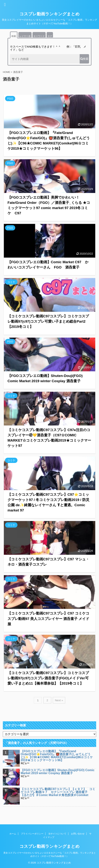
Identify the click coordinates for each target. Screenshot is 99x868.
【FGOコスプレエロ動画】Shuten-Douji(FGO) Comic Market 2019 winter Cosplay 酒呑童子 (58, 772)
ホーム (13, 834)
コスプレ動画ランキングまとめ (50, 14)
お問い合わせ (78, 834)
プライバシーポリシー (32, 834)
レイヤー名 (25, 36)
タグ (50, 36)
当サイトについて (57, 834)
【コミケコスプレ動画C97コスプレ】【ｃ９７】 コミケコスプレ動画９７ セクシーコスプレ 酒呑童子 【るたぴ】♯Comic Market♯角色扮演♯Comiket (58, 792)
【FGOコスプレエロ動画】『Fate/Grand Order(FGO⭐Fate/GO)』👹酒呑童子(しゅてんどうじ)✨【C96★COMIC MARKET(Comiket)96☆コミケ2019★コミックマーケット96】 (57, 756)
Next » (59, 700)
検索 (14, 36)
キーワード (39, 36)
